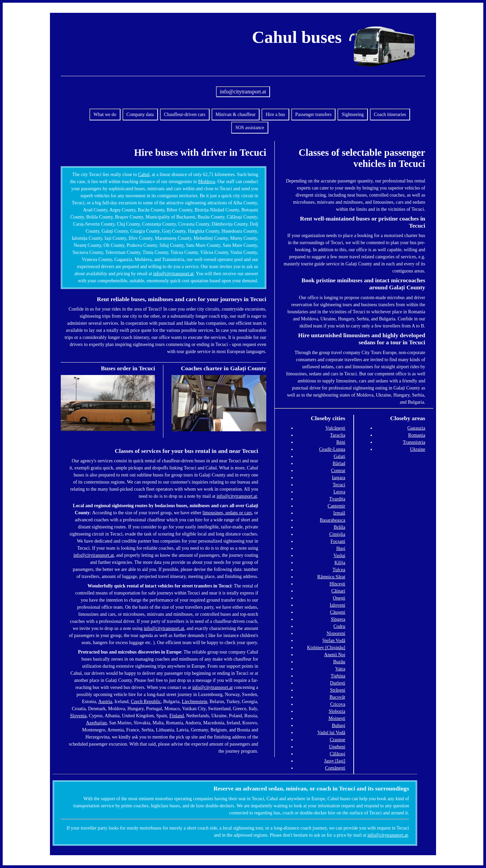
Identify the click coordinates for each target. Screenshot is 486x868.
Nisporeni (336, 633)
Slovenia (78, 716)
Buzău (339, 662)
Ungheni (337, 747)
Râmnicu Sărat (331, 577)
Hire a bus (275, 114)
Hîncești (337, 584)
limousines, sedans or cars (227, 513)
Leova (339, 492)
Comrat (338, 471)
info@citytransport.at (243, 92)
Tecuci (339, 485)
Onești (339, 598)
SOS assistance (250, 128)
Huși (341, 548)
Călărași (337, 754)
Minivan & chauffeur (236, 114)
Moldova (207, 182)
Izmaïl (339, 513)
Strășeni (338, 690)
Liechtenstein (195, 702)
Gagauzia (416, 428)
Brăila (340, 527)
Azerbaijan (96, 723)
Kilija (340, 563)
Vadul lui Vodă (331, 733)
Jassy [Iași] (335, 761)
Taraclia (338, 435)
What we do (105, 114)
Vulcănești (335, 428)
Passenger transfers (314, 114)
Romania (417, 435)
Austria (105, 702)
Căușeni (338, 612)
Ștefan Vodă (334, 641)
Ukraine (418, 449)
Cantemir (336, 506)
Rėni (341, 442)
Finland (177, 716)
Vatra (340, 669)
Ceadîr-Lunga (332, 449)
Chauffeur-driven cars (185, 114)
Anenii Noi (335, 655)
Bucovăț (337, 697)
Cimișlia (337, 534)
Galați (340, 456)
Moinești (337, 718)
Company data (140, 114)
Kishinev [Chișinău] (326, 648)
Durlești (338, 683)
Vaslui (339, 556)
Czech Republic (146, 702)
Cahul (144, 175)
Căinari (338, 591)
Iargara (339, 478)
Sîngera (338, 619)
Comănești (335, 768)
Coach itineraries (390, 114)
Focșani (338, 541)
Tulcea (339, 570)
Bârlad (339, 464)
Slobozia (337, 711)
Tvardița (337, 499)
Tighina (338, 676)
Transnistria (414, 442)
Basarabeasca (333, 520)
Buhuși (339, 726)
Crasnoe (337, 740)
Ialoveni (337, 605)
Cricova (338, 704)
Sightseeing (353, 114)
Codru (339, 626)
